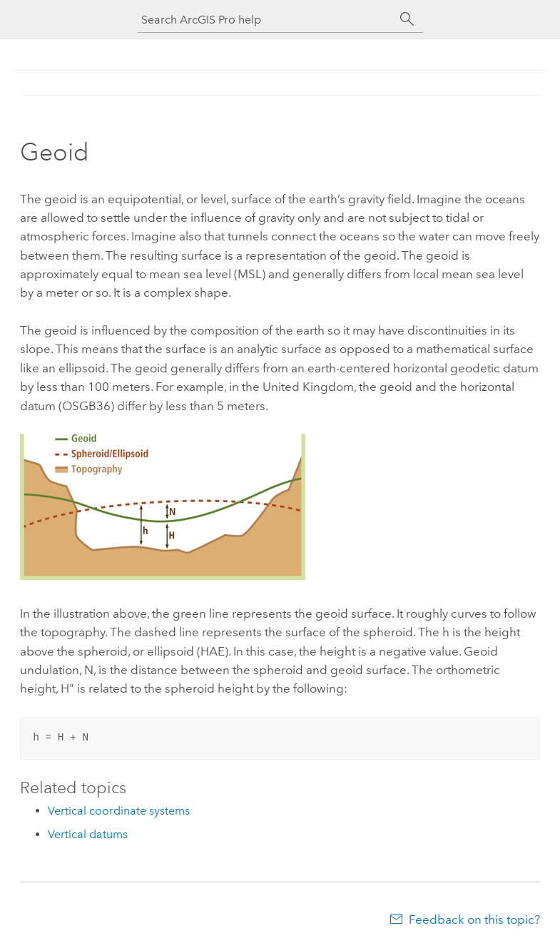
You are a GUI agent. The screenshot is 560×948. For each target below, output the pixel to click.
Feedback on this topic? (474, 919)
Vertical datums (88, 834)
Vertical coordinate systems (119, 811)
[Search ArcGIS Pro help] (266, 20)
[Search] (407, 19)
